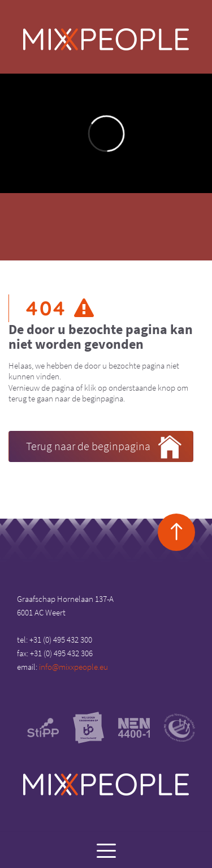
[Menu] (106, 850)
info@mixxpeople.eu (73, 667)
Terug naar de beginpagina (104, 447)
